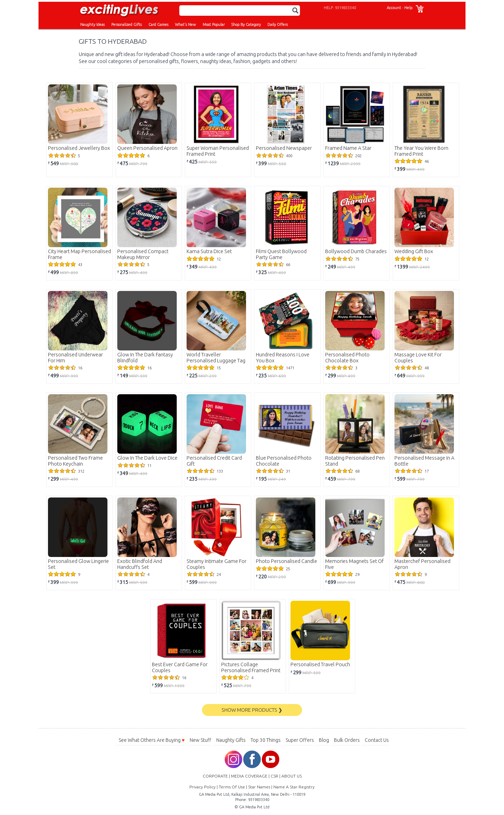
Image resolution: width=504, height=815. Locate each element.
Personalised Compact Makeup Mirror (143, 254)
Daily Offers (278, 25)
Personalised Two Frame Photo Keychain (75, 461)
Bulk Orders (347, 740)
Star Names (259, 787)
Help (408, 8)
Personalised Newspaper (284, 148)
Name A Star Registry (294, 787)
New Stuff (201, 740)
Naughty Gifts (231, 740)
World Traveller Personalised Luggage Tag (216, 358)
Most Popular (214, 25)
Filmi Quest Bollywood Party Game (281, 254)
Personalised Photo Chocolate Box (347, 358)
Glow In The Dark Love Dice (147, 458)
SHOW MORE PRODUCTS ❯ (252, 710)
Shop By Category (246, 25)
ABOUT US (292, 776)
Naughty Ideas (92, 25)
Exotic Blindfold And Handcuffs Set (140, 564)
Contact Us (377, 740)
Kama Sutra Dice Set (209, 251)
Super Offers (300, 740)
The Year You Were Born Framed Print (421, 151)
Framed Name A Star (348, 148)
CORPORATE (215, 776)
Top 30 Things (266, 740)
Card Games (158, 25)
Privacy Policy (202, 787)
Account (394, 8)
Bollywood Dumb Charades (356, 251)
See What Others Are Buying (152, 740)
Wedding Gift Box (414, 251)
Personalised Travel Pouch (320, 664)
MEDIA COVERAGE (249, 776)
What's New (185, 25)
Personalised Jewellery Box (79, 148)
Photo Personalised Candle (286, 561)
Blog (324, 740)
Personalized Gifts (127, 25)
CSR (274, 776)
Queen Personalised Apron (147, 148)
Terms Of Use (232, 787)
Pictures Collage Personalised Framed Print (251, 667)
